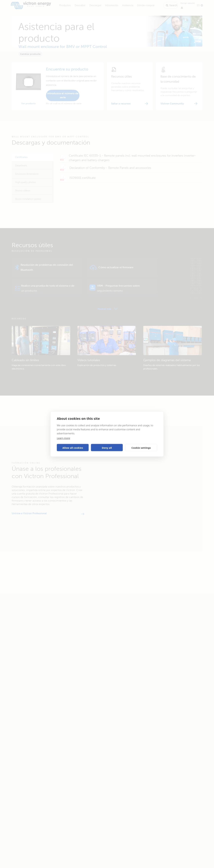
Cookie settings (141, 448)
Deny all (107, 448)
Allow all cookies (73, 448)
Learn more (63, 438)
